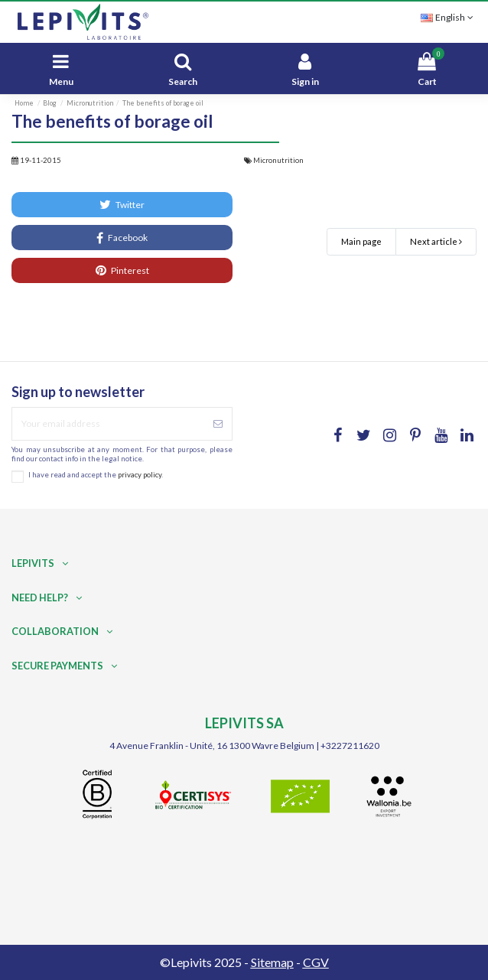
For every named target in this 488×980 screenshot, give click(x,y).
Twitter (122, 204)
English (449, 17)
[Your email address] (108, 424)
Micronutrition (278, 160)
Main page (361, 241)
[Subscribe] (218, 424)
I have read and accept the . (96, 475)
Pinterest (122, 270)
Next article (436, 241)
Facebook (122, 238)
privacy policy (140, 475)
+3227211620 (350, 746)
